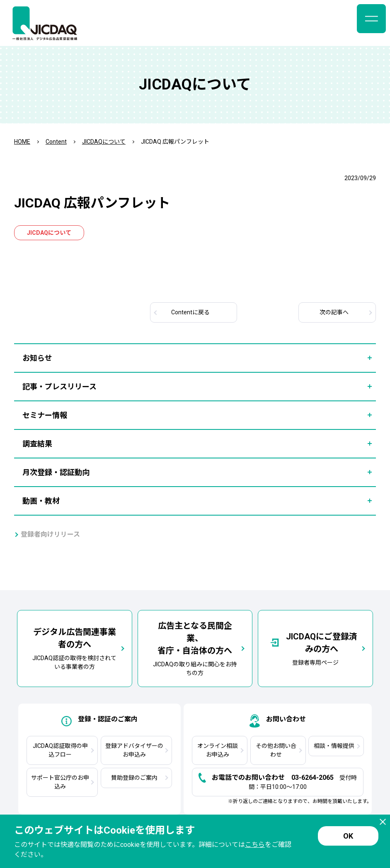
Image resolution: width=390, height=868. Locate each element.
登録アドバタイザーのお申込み (134, 750)
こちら (255, 845)
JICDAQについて (104, 142)
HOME (22, 142)
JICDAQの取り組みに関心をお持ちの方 (195, 648)
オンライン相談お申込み (218, 750)
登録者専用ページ (315, 648)
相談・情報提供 (334, 746)
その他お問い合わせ (276, 750)
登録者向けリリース (50, 534)
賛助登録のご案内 (134, 778)
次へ (334, 312)
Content (56, 142)
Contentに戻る (190, 312)
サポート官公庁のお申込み (60, 782)
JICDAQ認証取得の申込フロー (60, 750)
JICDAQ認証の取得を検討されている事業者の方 (75, 648)
